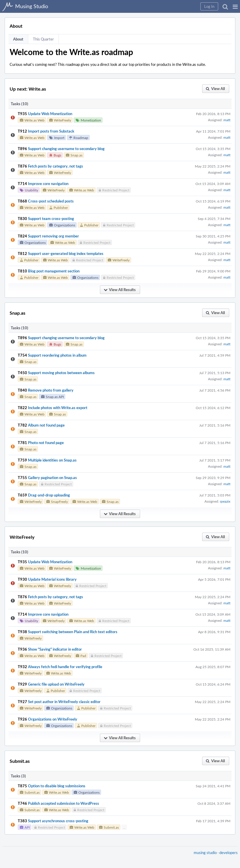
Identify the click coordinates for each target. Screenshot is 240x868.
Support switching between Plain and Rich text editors (73, 632)
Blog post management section (54, 271)
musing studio (205, 853)
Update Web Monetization (50, 114)
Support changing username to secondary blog (66, 149)
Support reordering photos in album (57, 355)
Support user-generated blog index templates (66, 253)
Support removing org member (53, 236)
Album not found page (46, 425)
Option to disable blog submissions (57, 786)
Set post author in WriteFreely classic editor (64, 702)
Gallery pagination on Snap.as (52, 478)
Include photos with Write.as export (58, 408)
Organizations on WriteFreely (53, 719)
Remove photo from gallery (51, 390)
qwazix (225, 501)
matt (227, 120)
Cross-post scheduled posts (51, 201)
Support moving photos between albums (61, 373)
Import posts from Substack (51, 131)
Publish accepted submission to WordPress (63, 803)
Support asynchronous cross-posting (58, 821)
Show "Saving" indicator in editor (55, 649)
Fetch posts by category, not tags (55, 166)
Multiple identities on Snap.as (52, 460)
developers (228, 853)
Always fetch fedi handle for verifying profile (65, 667)
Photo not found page (46, 443)
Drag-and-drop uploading (49, 495)
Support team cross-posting (51, 219)
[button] (235, 6)
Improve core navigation (48, 184)
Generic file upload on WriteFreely (56, 684)
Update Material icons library (52, 579)
